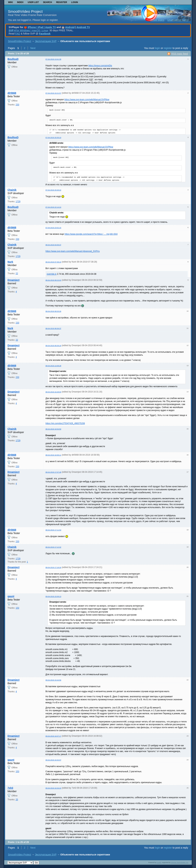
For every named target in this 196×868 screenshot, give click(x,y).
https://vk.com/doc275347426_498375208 (65, 423)
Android (70, 27)
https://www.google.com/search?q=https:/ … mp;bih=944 (91, 234)
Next (33, 48)
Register (62, 2)
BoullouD (13, 59)
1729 (18, 202)
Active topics (157, 20)
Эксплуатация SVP (46, 41)
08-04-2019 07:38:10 (53, 262)
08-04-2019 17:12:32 (53, 547)
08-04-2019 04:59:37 (53, 245)
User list (33, 2)
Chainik (12, 190)
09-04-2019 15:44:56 (53, 680)
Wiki (10, 2)
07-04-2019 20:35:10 (53, 137)
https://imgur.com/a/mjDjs (100, 66)
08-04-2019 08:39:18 (53, 346)
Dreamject (14, 280)
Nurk (10, 262)
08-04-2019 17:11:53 (53, 530)
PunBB (159, 863)
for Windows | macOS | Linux (28, 30)
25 (17, 800)
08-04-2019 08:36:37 (53, 328)
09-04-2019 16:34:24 (53, 788)
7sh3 (10, 788)
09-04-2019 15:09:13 (53, 596)
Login (75, 2)
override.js (52, 274)
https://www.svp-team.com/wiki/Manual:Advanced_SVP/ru (73, 251)
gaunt (11, 596)
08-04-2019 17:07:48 (53, 472)
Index (20, 2)
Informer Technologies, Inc (180, 863)
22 (17, 273)
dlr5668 (12, 93)
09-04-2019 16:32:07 (53, 760)
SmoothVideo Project (25, 11)
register (168, 48)
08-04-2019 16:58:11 (53, 455)
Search (48, 2)
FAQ (18, 34)
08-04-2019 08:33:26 (53, 311)
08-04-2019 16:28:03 (53, 392)
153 (17, 608)
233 (17, 105)
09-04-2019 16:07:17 (53, 736)
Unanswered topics (178, 20)
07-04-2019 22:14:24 (53, 207)
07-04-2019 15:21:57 (53, 93)
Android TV (83, 27)
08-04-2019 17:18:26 (53, 567)
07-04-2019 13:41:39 (53, 59)
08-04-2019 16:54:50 (53, 429)
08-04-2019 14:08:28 (53, 366)
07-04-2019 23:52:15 (53, 228)
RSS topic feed (180, 54)
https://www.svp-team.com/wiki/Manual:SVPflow (87, 100)
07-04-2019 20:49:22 (53, 190)
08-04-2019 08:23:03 (53, 280)
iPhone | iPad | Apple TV (42, 27)
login (158, 48)
